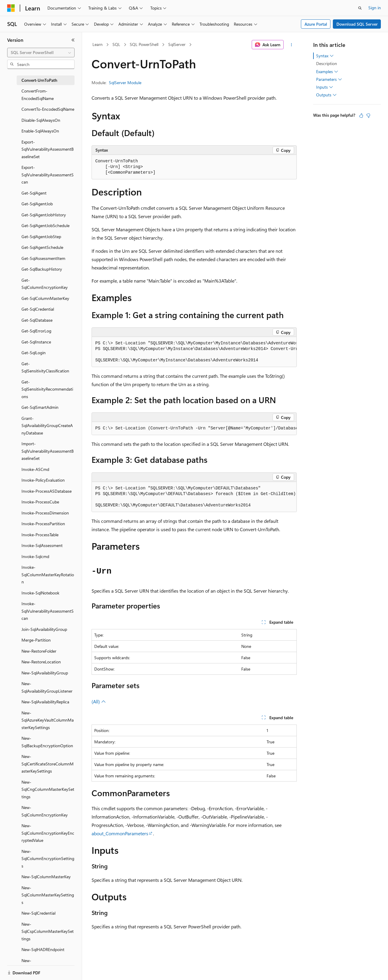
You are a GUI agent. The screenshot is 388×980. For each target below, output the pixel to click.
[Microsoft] (11, 8)
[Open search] (360, 8)
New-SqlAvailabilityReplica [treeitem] (45, 702)
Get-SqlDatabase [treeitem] (37, 320)
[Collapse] (73, 40)
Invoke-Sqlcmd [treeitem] (35, 556)
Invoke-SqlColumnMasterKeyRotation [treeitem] (48, 574)
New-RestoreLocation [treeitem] (41, 662)
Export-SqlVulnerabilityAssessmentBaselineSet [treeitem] (48, 149)
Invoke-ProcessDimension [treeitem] (45, 513)
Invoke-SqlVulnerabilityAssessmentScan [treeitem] (48, 611)
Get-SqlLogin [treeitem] (34, 353)
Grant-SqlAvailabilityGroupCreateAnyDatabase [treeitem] (47, 426)
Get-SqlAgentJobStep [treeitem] (41, 236)
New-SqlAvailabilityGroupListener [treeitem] (47, 687)
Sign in (375, 8)
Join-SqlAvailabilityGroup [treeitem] (44, 629)
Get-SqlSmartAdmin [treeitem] (40, 407)
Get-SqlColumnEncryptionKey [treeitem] (45, 284)
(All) (99, 701)
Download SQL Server (357, 24)
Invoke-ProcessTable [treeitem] (40, 535)
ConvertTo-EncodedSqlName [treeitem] (48, 109)
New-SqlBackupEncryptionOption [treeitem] (47, 742)
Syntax (325, 56)
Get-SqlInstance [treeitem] (36, 342)
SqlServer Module (125, 83)
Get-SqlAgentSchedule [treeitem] (42, 247)
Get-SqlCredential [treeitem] (38, 309)
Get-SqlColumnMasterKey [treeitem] (45, 298)
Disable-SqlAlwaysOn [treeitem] (41, 120)
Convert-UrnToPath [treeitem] (39, 80)
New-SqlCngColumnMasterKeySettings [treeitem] (48, 789)
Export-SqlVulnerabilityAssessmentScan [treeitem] (48, 175)
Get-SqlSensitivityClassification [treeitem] (45, 367)
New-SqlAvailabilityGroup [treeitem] (45, 673)
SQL (116, 44)
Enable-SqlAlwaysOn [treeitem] (40, 131)
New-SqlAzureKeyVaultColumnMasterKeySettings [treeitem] (48, 720)
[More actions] (291, 45)
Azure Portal (316, 24)
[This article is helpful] (361, 115)
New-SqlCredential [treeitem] (38, 913)
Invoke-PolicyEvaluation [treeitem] (43, 480)
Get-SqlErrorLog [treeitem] (36, 331)
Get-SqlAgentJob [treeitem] (37, 204)
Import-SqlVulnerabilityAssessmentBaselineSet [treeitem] (48, 451)
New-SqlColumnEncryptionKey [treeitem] (45, 811)
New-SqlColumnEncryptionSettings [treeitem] (48, 859)
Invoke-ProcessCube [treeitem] (40, 502)
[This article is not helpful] (368, 115)
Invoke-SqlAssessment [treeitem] (42, 545)
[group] (194, 352)
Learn (98, 44)
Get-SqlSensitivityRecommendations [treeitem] (47, 389)
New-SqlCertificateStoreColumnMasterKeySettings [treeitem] (48, 764)
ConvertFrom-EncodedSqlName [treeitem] (38, 95)
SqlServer (177, 44)
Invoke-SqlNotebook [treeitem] (40, 593)
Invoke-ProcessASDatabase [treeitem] (47, 491)
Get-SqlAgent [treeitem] (34, 193)
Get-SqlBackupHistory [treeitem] (42, 269)
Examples (327, 72)
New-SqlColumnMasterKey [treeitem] (46, 877)
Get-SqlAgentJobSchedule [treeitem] (45, 225)
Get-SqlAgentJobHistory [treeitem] (44, 215)
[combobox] (41, 53)
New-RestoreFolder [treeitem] (39, 651)
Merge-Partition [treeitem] (36, 640)
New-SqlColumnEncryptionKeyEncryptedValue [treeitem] (48, 833)
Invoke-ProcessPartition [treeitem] (43, 524)
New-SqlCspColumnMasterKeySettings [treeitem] (48, 931)
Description (327, 63)
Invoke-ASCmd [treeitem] (35, 469)
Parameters (329, 79)
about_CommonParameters (120, 833)
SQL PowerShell (144, 44)
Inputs (325, 87)
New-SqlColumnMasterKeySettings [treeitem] (48, 895)
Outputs (326, 95)
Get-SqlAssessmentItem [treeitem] (43, 258)
